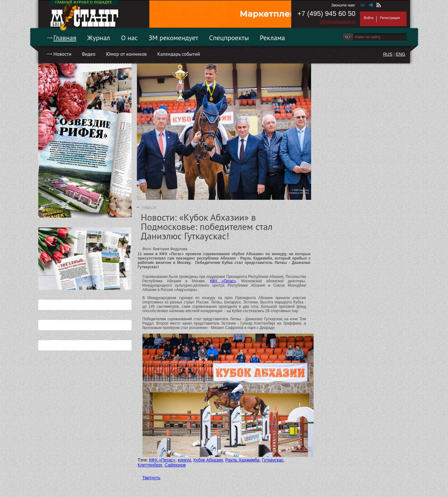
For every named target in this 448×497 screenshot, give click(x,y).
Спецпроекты (229, 38)
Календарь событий (178, 54)
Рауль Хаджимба (242, 460)
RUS (388, 54)
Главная (65, 38)
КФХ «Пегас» (223, 281)
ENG (400, 54)
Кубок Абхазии (208, 460)
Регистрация (390, 18)
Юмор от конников (126, 54)
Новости (63, 54)
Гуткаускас (273, 460)
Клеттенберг (150, 465)
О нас (129, 38)
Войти (369, 18)
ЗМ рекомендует (174, 38)
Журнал (99, 38)
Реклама (272, 38)
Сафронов (175, 465)
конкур (184, 460)
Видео (89, 54)
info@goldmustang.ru (338, 22)
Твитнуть (152, 478)
